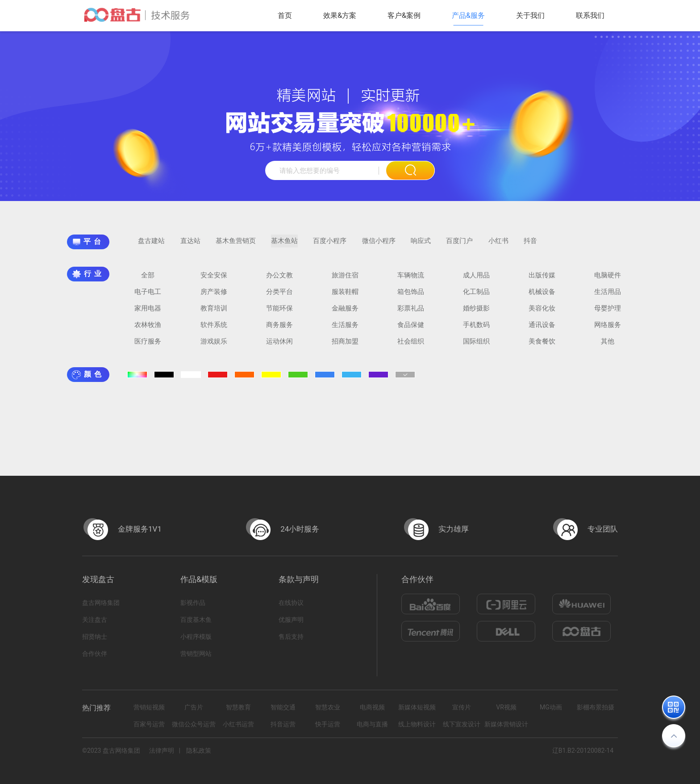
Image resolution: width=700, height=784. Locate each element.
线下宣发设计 (462, 724)
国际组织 (476, 346)
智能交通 (283, 707)
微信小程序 (379, 245)
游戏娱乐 (214, 346)
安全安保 (214, 280)
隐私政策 (199, 750)
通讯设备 (542, 329)
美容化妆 (542, 313)
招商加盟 (345, 346)
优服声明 (291, 620)
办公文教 (279, 280)
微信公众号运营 (194, 724)
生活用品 (608, 296)
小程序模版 (196, 637)
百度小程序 (330, 245)
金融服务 (345, 313)
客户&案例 (404, 15)
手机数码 (476, 329)
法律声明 (162, 750)
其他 (608, 346)
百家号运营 (149, 724)
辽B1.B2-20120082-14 (583, 750)
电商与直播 (372, 724)
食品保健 (411, 329)
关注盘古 (95, 620)
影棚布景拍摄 (596, 707)
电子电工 (148, 296)
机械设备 (542, 296)
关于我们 (530, 15)
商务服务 (279, 329)
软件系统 (214, 329)
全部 (148, 280)
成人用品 (476, 280)
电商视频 (372, 707)
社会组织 (411, 346)
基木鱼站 (284, 245)
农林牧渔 (148, 329)
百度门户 (459, 245)
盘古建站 (151, 245)
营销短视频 (149, 707)
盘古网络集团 (101, 603)
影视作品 (193, 603)
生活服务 (345, 329)
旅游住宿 (345, 280)
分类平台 (279, 296)
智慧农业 (328, 707)
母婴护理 (608, 313)
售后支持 (291, 637)
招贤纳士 (95, 637)
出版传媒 (542, 280)
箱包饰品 (411, 296)
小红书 (498, 245)
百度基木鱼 (196, 620)
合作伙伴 (95, 654)
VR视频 (506, 707)
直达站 (190, 245)
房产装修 (214, 296)
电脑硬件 (608, 280)
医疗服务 (148, 346)
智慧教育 (238, 707)
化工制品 (476, 296)
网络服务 (608, 329)
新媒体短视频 (417, 707)
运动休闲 (279, 346)
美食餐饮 (542, 346)
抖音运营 (283, 724)
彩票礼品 (411, 313)
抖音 (530, 245)
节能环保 (279, 313)
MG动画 (551, 707)
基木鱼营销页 (236, 245)
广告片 (194, 707)
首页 (285, 15)
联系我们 (590, 15)
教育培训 (214, 313)
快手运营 (328, 724)
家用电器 (148, 313)
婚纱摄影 (476, 313)
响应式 (421, 245)
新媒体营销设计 (506, 724)
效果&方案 (340, 15)
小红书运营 (238, 724)
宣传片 (462, 707)
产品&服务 (468, 15)
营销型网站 (196, 654)
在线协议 (291, 603)
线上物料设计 (417, 724)
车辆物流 (411, 280)
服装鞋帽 (345, 296)
